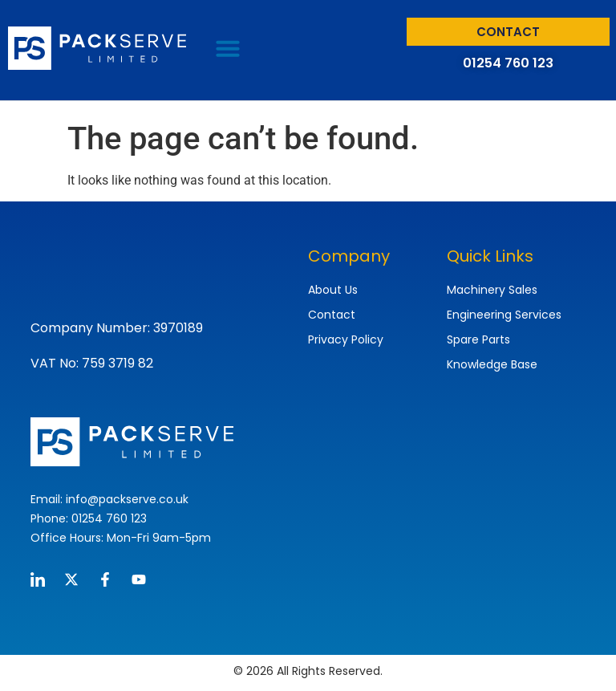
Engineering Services (504, 315)
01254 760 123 (508, 63)
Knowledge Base (492, 364)
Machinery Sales (492, 290)
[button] (228, 48)
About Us (333, 290)
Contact (332, 315)
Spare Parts (478, 339)
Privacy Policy (346, 339)
